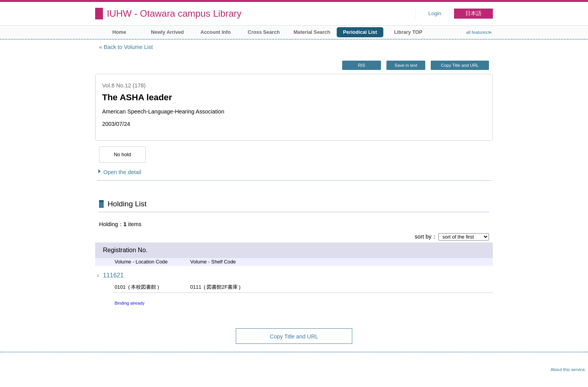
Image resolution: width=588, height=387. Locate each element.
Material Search (312, 32)
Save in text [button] (406, 65)
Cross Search (264, 32)
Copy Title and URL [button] (460, 65)
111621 (113, 275)
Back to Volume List (128, 47)
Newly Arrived (168, 32)
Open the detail (122, 172)
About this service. (568, 370)
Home (119, 32)
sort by (423, 237)
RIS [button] (362, 65)
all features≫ (479, 32)
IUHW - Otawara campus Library (174, 13)
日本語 (473, 13)
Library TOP (408, 32)
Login (435, 13)
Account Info (216, 32)
